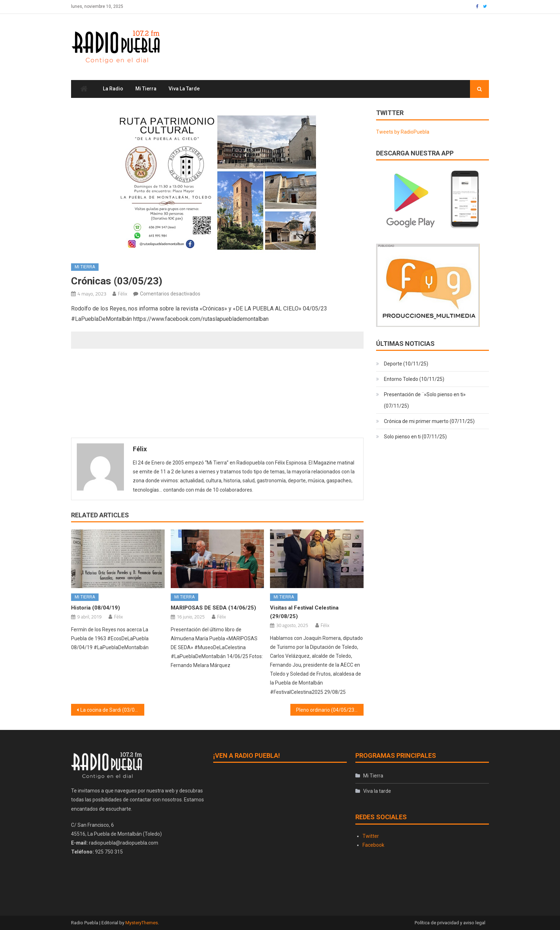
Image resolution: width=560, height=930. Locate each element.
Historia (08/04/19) (96, 608)
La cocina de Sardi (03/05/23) (112, 710)
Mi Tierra (146, 89)
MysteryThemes (142, 923)
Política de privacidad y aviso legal (450, 923)
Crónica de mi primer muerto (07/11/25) (429, 422)
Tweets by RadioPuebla (403, 132)
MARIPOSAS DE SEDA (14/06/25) (213, 608)
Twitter (371, 836)
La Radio (113, 89)
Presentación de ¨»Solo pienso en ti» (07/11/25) (425, 401)
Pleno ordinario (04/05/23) (326, 710)
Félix (122, 294)
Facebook (373, 845)
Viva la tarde (184, 89)
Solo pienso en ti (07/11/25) (415, 437)
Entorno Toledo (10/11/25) (414, 379)
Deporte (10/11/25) (406, 364)
